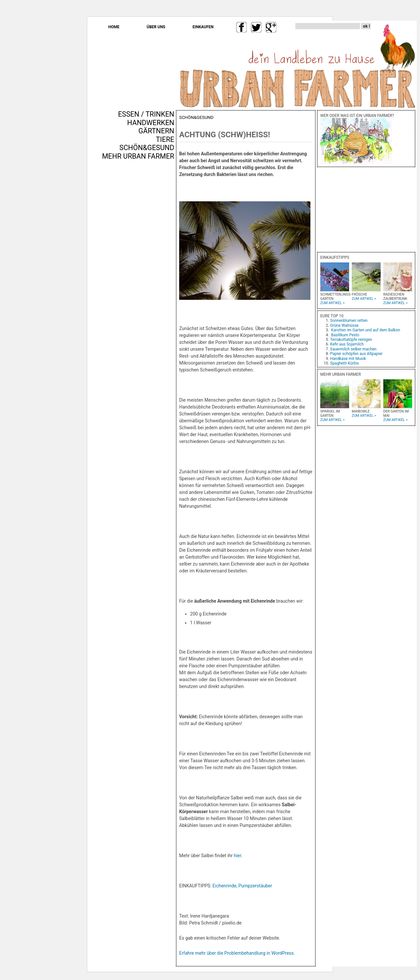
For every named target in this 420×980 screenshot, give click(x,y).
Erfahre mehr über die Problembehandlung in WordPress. (237, 953)
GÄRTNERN (156, 131)
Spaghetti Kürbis (345, 363)
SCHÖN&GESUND (147, 148)
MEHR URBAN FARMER (138, 156)
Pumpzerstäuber (255, 886)
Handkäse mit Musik (348, 359)
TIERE (165, 139)
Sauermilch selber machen (353, 349)
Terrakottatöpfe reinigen (351, 340)
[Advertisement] (155, 272)
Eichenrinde (225, 886)
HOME (114, 27)
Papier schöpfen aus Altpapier (356, 354)
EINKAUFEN (203, 27)
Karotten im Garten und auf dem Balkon (366, 330)
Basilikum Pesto (345, 335)
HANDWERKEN (151, 123)
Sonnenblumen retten (349, 321)
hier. (238, 856)
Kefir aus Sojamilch (347, 344)
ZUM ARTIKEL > (332, 303)
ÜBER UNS (156, 27)
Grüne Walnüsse (344, 325)
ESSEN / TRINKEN (146, 114)
